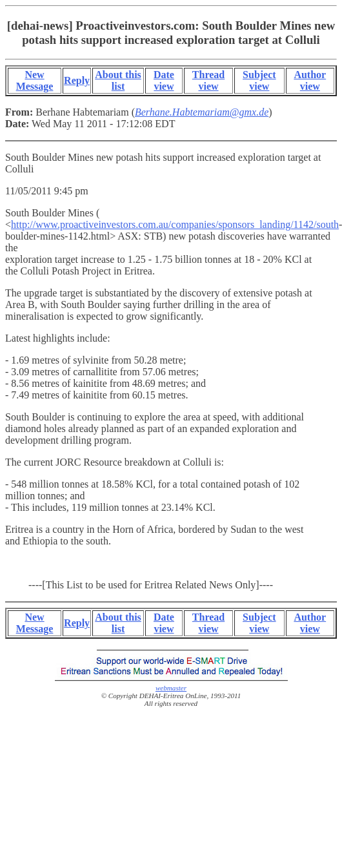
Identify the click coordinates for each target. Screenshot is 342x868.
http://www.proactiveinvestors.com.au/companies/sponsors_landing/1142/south (175, 224)
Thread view (208, 80)
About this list (118, 80)
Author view (310, 80)
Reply (77, 80)
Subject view (259, 80)
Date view (164, 80)
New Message (35, 80)
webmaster (171, 688)
